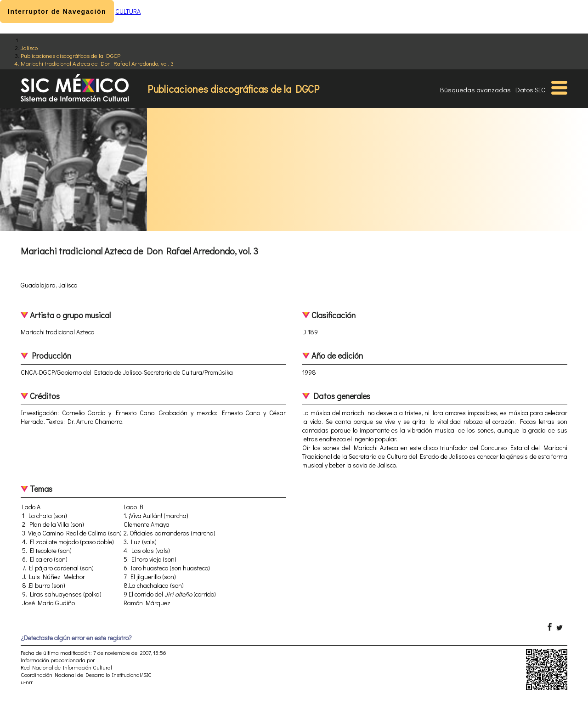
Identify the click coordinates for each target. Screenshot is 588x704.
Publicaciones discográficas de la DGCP (71, 55)
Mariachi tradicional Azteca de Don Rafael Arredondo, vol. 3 (97, 63)
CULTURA (128, 11)
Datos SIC (530, 90)
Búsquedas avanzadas (475, 90)
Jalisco (29, 48)
